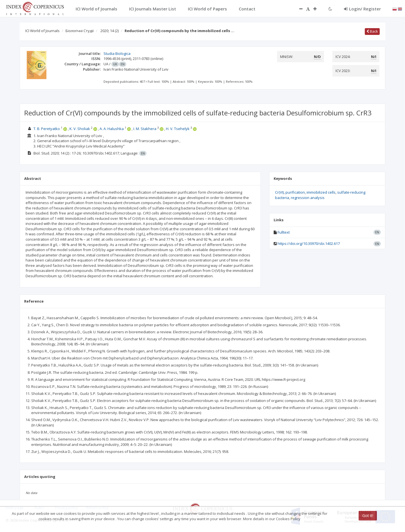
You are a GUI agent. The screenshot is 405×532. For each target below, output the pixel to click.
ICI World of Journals (42, 31)
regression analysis (308, 198)
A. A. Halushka (112, 129)
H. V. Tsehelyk (178, 129)
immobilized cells (321, 192)
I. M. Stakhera (145, 129)
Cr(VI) (279, 192)
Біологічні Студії (80, 31)
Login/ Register (362, 9)
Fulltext (284, 232)
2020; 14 (110, 31)
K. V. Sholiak (80, 129)
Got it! (368, 516)
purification (295, 192)
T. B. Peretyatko (47, 129)
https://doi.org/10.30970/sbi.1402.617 (309, 243)
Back (372, 31)
